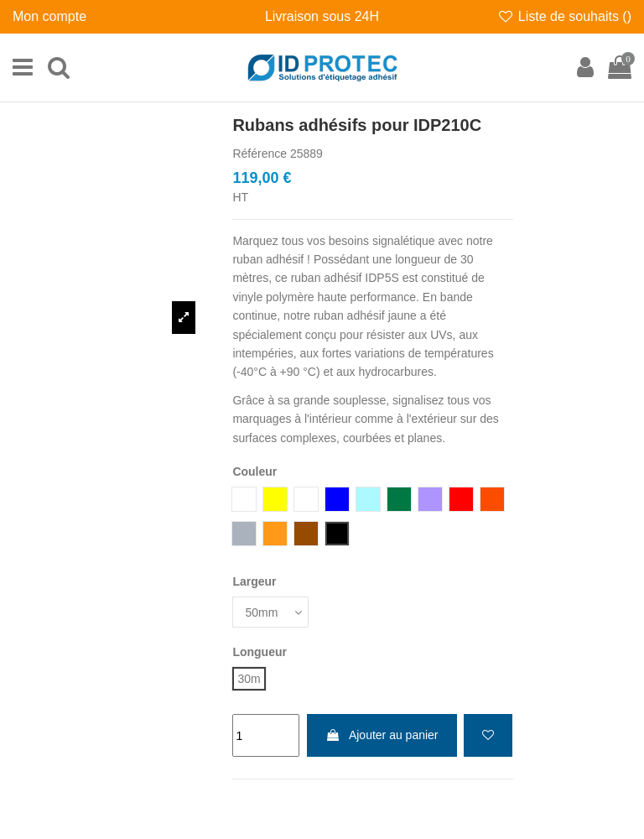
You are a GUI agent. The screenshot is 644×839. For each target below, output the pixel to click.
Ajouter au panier (382, 735)
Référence (260, 154)
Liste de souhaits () (564, 16)
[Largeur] (270, 612)
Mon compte (49, 16)
